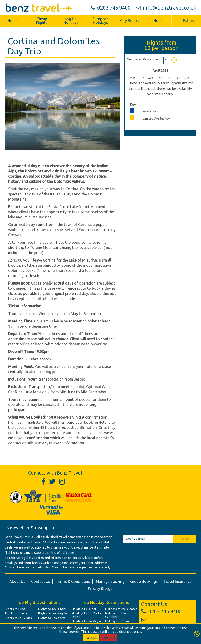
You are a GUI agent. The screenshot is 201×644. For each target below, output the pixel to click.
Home (13, 21)
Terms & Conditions (73, 581)
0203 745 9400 (111, 8)
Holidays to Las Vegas (87, 621)
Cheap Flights (42, 21)
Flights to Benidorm (52, 618)
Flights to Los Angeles (53, 613)
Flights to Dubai (15, 609)
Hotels (159, 21)
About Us (17, 581)
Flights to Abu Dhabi (52, 609)
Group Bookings (144, 581)
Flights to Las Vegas (18, 618)
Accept (91, 638)
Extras (188, 21)
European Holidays (100, 21)
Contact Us (41, 581)
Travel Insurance (177, 581)
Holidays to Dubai (84, 609)
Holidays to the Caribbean (115, 615)
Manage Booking (110, 581)
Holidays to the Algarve (121, 609)
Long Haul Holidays (71, 21)
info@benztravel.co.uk (166, 8)
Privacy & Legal (101, 588)
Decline (109, 638)
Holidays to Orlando (119, 621)
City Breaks (130, 21)
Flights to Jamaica (17, 613)
